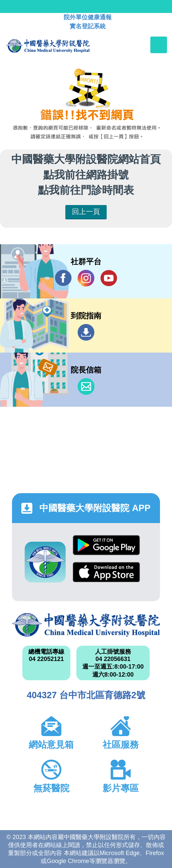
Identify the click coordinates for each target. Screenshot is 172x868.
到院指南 (86, 332)
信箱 (86, 386)
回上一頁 (86, 212)
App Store (106, 572)
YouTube (109, 278)
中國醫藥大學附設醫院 (86, 625)
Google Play (106, 545)
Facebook (63, 278)
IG (86, 278)
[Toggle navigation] (159, 45)
